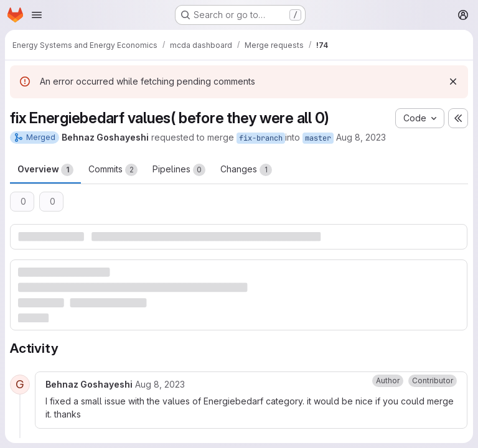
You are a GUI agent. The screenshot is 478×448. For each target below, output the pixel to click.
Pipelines (179, 170)
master (318, 138)
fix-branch (261, 138)
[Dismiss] (453, 82)
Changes (246, 170)
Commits (113, 170)
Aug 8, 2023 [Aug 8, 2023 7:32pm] (361, 137)
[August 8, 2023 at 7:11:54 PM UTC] (160, 384)
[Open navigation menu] (37, 15)
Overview (45, 170)
